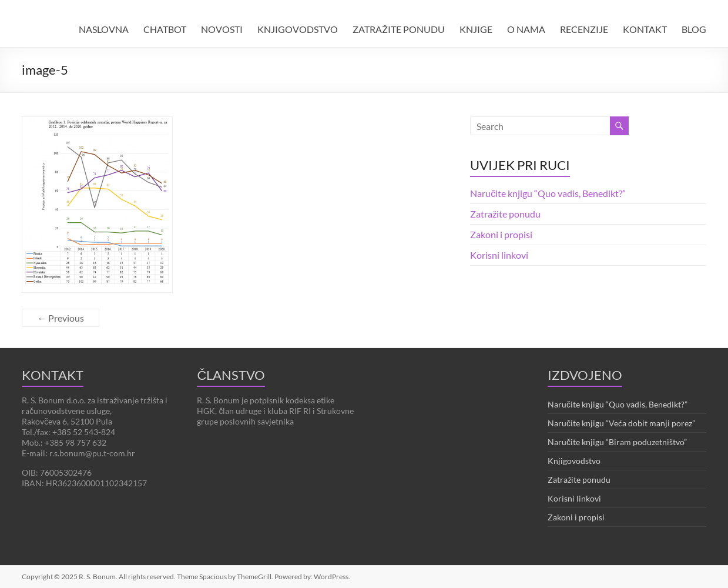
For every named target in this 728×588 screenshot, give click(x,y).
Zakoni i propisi (501, 234)
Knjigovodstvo (574, 461)
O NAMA (526, 29)
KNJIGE (476, 29)
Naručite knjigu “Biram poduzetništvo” (617, 442)
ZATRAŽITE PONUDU (399, 29)
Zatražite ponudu (505, 214)
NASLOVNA (104, 29)
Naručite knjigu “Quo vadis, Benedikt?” (548, 193)
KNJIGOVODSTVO (298, 29)
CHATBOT (165, 29)
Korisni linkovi (499, 255)
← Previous (61, 318)
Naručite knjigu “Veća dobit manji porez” (621, 423)
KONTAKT (645, 29)
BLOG (694, 29)
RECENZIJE (584, 29)
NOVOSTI (222, 29)
